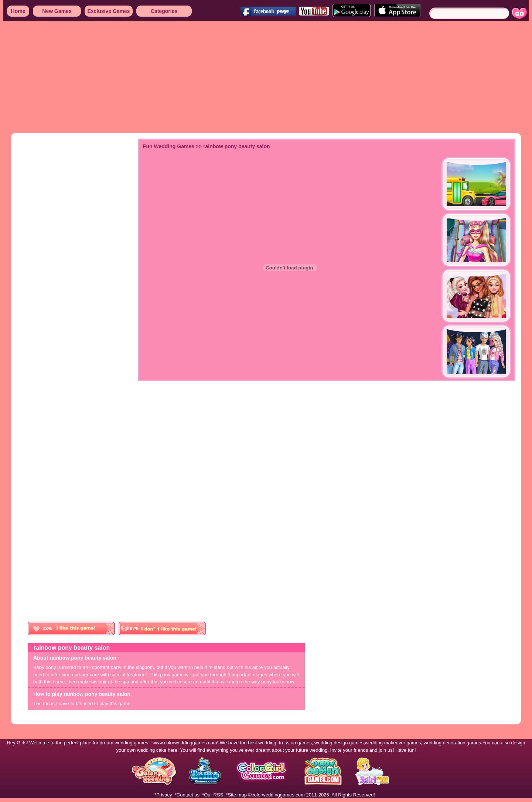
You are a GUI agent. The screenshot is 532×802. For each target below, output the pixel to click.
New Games (57, 11)
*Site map (236, 795)
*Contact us (187, 795)
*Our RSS (213, 795)
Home (18, 11)
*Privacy (163, 795)
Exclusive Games (108, 11)
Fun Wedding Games (169, 146)
